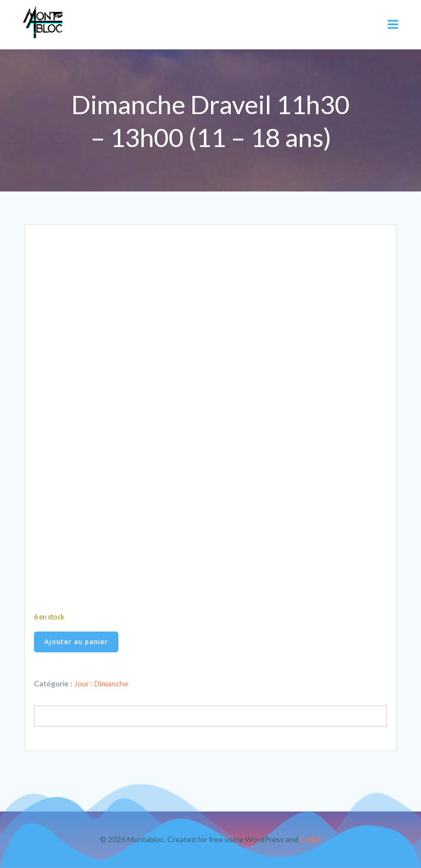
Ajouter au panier (76, 642)
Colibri (311, 839)
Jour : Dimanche (101, 683)
